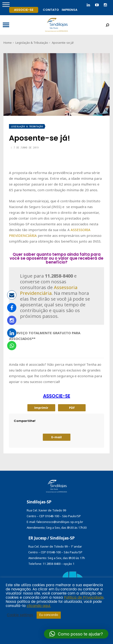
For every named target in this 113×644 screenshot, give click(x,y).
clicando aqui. (39, 606)
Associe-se (24, 10)
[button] (76, 634)
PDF (72, 408)
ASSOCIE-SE (57, 396)
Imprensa (70, 10)
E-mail (56, 437)
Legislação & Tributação (32, 43)
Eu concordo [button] (49, 615)
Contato (51, 10)
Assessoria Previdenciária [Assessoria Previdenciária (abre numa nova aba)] (49, 290)
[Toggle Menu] (6, 4)
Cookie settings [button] (20, 615)
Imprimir (41, 408)
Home (8, 43)
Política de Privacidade (84, 598)
